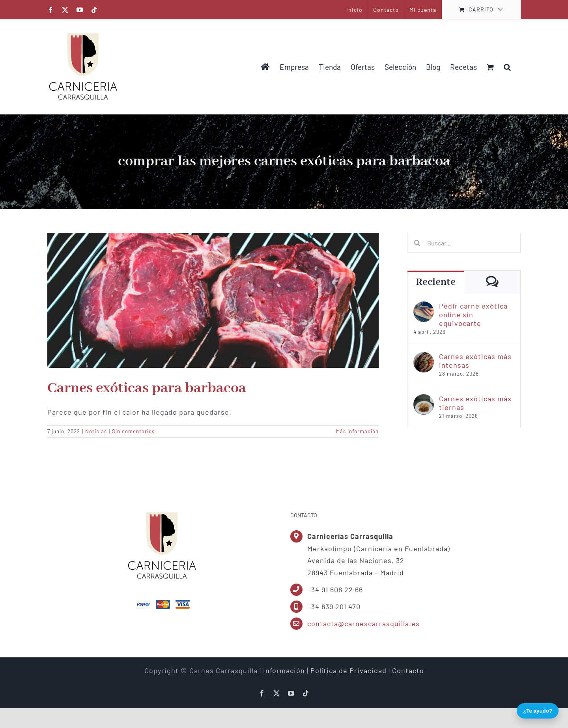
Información (284, 670)
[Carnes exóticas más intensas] (424, 357)
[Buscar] (417, 243)
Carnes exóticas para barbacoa (147, 388)
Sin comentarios (133, 431)
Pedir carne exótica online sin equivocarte (473, 314)
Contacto (408, 670)
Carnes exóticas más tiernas (475, 403)
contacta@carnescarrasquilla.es (363, 623)
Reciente (436, 282)
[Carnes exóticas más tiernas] (424, 399)
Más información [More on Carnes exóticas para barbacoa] (357, 431)
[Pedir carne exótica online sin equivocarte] (424, 307)
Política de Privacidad (348, 670)
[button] (507, 67)
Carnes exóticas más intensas (475, 361)
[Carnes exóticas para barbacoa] (213, 300)
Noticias (96, 431)
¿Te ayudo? (538, 711)
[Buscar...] (464, 243)
